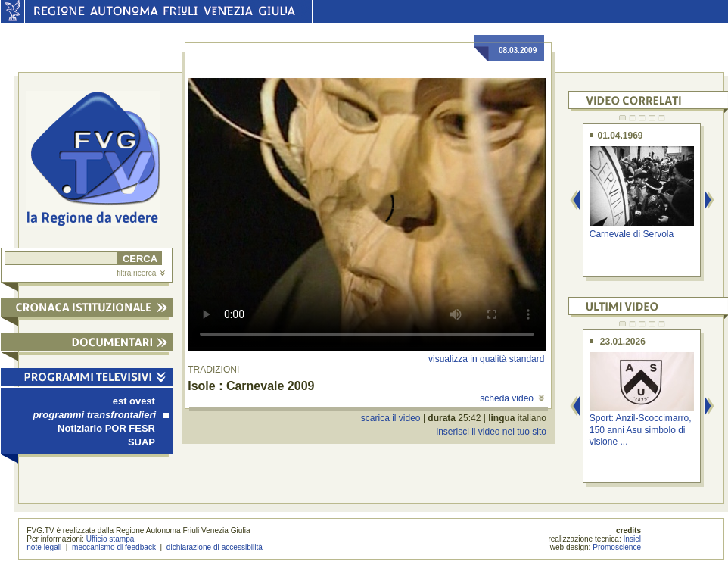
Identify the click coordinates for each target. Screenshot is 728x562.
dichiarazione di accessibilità (215, 547)
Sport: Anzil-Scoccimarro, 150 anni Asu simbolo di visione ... (641, 430)
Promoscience (617, 547)
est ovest (134, 401)
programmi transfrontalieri (101, 415)
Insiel (633, 539)
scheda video (512, 398)
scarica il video (391, 418)
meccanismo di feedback (114, 547)
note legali (44, 547)
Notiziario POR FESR (106, 428)
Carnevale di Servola (632, 234)
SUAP (142, 442)
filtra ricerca (141, 273)
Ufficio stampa (110, 539)
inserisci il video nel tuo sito (491, 432)
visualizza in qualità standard (486, 359)
